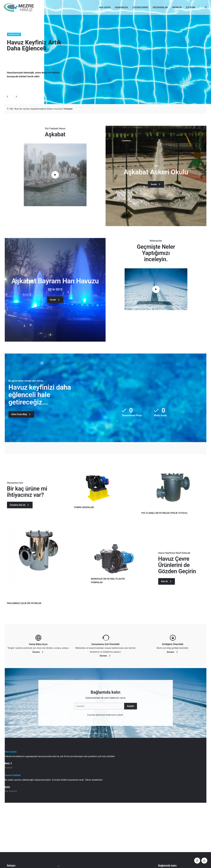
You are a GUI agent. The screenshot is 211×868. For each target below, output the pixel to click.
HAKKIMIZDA (121, 7)
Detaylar (69, 109)
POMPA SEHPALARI (84, 507)
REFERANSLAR (160, 7)
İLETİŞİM (191, 7)
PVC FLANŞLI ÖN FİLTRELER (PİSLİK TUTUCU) (164, 513)
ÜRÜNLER (177, 7)
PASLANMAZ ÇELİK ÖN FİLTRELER (24, 603)
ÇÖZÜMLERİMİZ (140, 7)
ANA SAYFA (105, 7)
